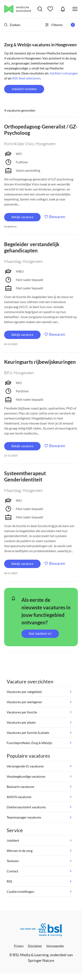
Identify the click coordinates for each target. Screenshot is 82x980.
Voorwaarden (55, 946)
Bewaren (57, 217)
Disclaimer (35, 946)
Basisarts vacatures (20, 787)
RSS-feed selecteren (26, 78)
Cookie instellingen (20, 891)
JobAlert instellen (24, 89)
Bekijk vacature (22, 217)
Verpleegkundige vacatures (26, 776)
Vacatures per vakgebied (24, 692)
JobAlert (63, 9)
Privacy (19, 946)
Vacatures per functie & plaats (28, 732)
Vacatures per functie (22, 712)
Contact (12, 871)
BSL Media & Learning (31, 955)
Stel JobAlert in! (40, 633)
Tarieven (13, 861)
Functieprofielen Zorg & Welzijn (29, 743)
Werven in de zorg (20, 851)
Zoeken (12, 25)
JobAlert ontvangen (64, 73)
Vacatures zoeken (40, 9)
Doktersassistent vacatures (26, 807)
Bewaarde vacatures (51, 9)
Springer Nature (41, 960)
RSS (9, 881)
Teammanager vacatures (24, 817)
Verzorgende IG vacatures (25, 766)
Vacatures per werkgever (24, 702)
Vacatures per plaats (21, 722)
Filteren (60, 25)
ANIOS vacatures (19, 797)
